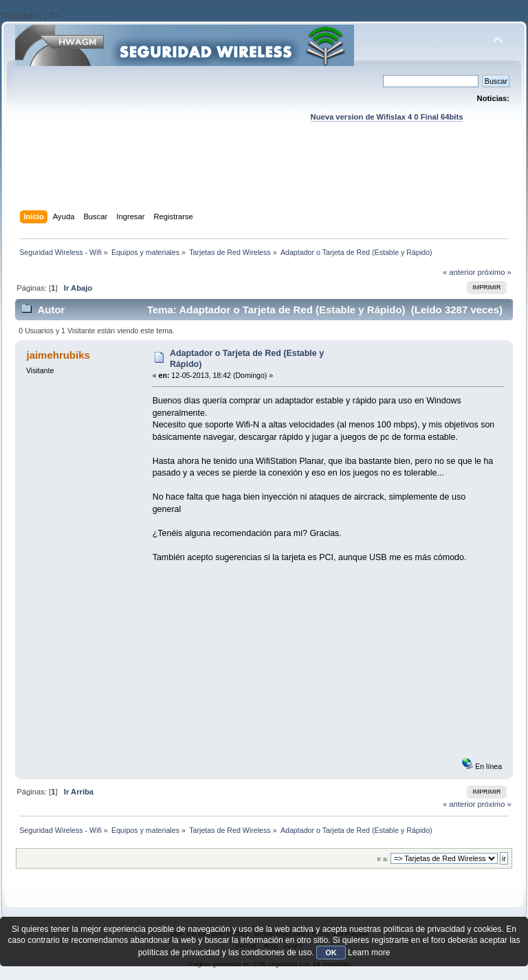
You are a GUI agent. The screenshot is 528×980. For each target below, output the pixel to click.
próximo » (495, 272)
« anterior (459, 272)
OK (331, 953)
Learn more (369, 953)
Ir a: (382, 859)
